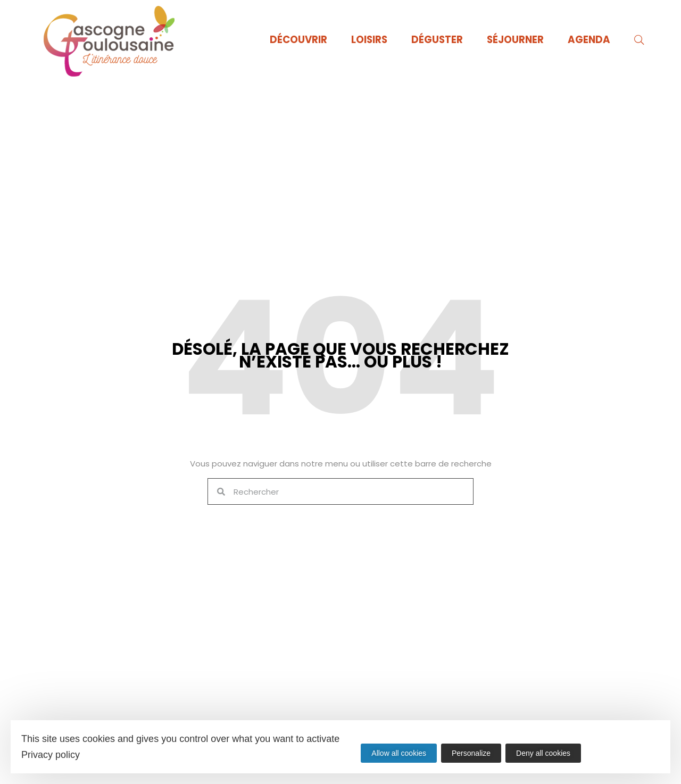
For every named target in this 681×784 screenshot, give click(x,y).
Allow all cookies (399, 753)
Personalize (472, 753)
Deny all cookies (545, 753)
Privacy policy (51, 755)
